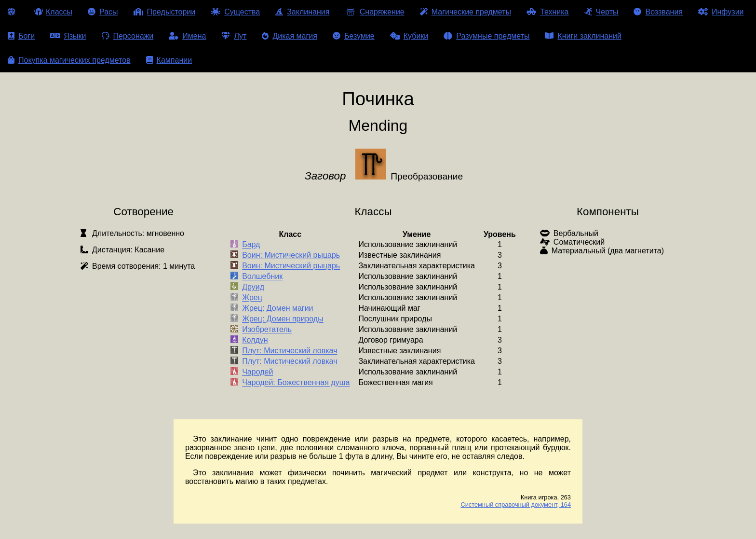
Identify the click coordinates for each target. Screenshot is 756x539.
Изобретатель (267, 330)
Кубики (409, 36)
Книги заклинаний (583, 36)
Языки (68, 36)
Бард (251, 245)
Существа (235, 12)
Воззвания (658, 12)
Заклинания (302, 12)
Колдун (255, 340)
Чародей (257, 372)
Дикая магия (289, 36)
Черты (601, 12)
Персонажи (128, 36)
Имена (187, 36)
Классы (53, 12)
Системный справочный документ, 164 (516, 504)
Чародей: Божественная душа (296, 383)
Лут (234, 36)
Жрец (252, 298)
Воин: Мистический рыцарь (291, 256)
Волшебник (262, 277)
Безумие (354, 36)
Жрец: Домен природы (283, 319)
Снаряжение (374, 12)
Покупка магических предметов (69, 60)
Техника (547, 12)
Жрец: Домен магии (277, 309)
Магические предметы (466, 12)
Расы (103, 12)
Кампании (169, 60)
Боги (21, 36)
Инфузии (721, 12)
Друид (253, 287)
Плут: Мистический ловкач (290, 351)
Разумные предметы (486, 36)
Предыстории (165, 12)
